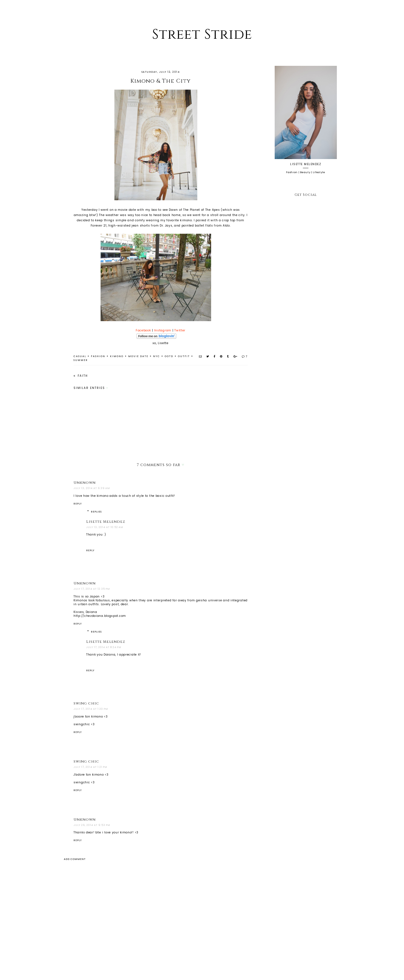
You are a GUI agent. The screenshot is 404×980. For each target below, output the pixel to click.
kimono (117, 356)
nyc (157, 356)
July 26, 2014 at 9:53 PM (92, 825)
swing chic (86, 703)
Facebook (143, 330)
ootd (169, 356)
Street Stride (202, 35)
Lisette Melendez (106, 522)
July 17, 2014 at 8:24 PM (104, 647)
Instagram (163, 330)
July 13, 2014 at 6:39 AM (92, 488)
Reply (78, 504)
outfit (184, 356)
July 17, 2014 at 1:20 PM (91, 709)
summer (81, 360)
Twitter (180, 330)
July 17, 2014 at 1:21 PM (90, 767)
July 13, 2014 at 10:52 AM (105, 527)
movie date (138, 356)
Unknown (85, 483)
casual (80, 356)
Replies (96, 512)
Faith (82, 376)
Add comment (75, 859)
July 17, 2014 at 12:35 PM (92, 589)
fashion (98, 356)
